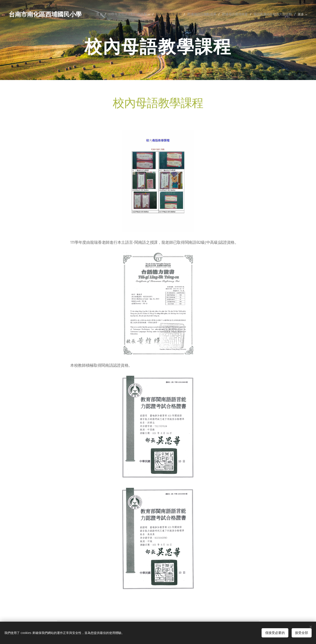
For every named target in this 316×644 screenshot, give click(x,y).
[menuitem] (108, 14)
